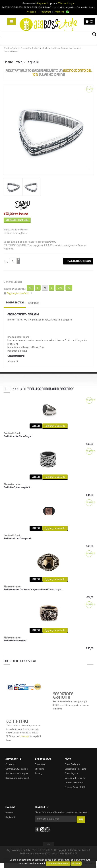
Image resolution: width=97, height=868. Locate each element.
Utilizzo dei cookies (74, 782)
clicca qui (24, 736)
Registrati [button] (43, 3)
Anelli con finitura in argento (65, 48)
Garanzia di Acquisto (75, 778)
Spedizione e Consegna (17, 773)
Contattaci (11, 764)
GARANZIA (34, 303)
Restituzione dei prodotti (17, 778)
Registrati (45, 12)
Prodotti (25, 48)
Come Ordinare (72, 764)
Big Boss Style (10, 48)
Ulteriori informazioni (58, 864)
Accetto (76, 864)
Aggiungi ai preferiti (18, 293)
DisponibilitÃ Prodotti (76, 769)
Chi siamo (40, 769)
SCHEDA (36, 426)
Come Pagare (71, 773)
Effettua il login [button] (66, 3)
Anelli (45, 48)
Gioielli (36, 48)
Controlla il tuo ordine (16, 769)
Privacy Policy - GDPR (75, 787)
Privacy (39, 773)
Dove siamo (41, 764)
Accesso (31, 12)
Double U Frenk (11, 52)
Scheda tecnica (15, 303)
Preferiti (59, 12)
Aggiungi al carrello (78, 261)
